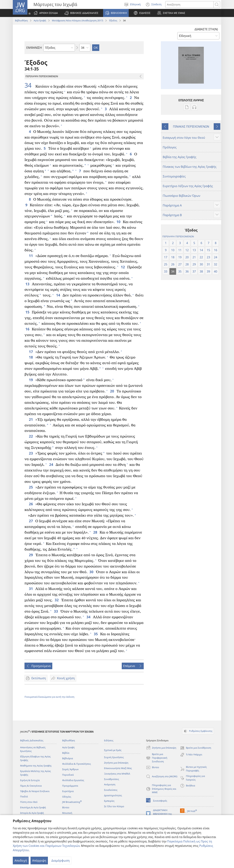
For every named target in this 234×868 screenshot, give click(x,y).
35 (96, 634)
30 (92, 572)
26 (31, 504)
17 (31, 352)
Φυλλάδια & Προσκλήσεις (77, 764)
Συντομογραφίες (174, 176)
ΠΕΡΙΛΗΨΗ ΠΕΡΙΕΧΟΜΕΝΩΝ (178, 236)
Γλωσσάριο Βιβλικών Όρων (181, 196)
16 (28, 329)
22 (31, 436)
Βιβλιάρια (68, 758)
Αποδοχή (21, 861)
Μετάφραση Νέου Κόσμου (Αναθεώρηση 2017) (78, 20)
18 (31, 357)
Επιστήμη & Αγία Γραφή (33, 807)
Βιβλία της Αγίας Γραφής (180, 157)
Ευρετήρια (68, 791)
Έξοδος (113, 20)
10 (119, 222)
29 (31, 555)
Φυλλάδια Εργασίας (73, 780)
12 (123, 267)
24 (51, 464)
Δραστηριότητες (113, 795)
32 (57, 600)
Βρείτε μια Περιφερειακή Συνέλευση (157, 758)
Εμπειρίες (109, 801)
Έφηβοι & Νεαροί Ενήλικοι (35, 791)
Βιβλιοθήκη (21, 20)
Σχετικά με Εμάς (113, 750)
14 (58, 295)
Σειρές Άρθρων (70, 769)
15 (28, 312)
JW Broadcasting (72, 802)
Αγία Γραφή (40, 20)
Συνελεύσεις (111, 790)
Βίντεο (66, 807)
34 (30, 85)
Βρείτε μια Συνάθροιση (196, 748)
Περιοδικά (68, 775)
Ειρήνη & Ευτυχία (30, 780)
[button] (81, 13)
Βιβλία (66, 753)
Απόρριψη (39, 861)
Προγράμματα (70, 786)
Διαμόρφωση (61, 861)
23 (31, 453)
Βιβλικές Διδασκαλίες (32, 740)
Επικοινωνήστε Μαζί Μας (118, 768)
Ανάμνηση (110, 784)
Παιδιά (24, 796)
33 (56, 611)
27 (31, 521)
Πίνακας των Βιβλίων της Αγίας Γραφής (190, 167)
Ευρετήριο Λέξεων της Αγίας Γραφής (188, 186)
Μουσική (67, 813)
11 (31, 256)
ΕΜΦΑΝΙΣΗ (34, 48)
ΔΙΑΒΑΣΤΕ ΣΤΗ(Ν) (206, 29)
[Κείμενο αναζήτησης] (189, 4)
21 (31, 419)
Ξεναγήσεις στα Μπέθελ (117, 774)
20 (112, 391)
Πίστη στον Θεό (29, 802)
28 (96, 532)
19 (31, 380)
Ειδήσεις (109, 740)
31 (31, 589)
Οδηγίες (67, 797)
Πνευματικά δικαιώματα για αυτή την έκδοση (49, 697)
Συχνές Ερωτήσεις (114, 757)
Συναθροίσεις (112, 779)
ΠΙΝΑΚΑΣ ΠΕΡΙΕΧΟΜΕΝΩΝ (191, 127)
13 (28, 284)
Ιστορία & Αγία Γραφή (32, 813)
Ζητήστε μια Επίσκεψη (116, 763)
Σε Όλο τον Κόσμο (114, 806)
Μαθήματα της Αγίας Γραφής (36, 766)
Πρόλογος (170, 147)
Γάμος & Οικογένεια (31, 786)
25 (31, 487)
